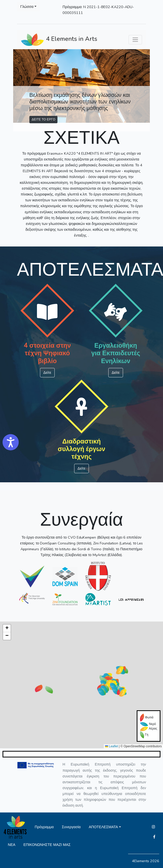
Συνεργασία (71, 827)
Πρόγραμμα (44, 827)
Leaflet (111, 746)
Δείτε (47, 373)
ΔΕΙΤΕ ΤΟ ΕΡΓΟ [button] (43, 119)
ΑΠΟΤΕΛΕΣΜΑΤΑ (104, 827)
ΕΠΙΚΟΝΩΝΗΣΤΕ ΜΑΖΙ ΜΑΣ (47, 845)
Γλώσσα (27, 7)
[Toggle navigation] (135, 40)
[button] (101, 692)
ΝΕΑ (12, 845)
